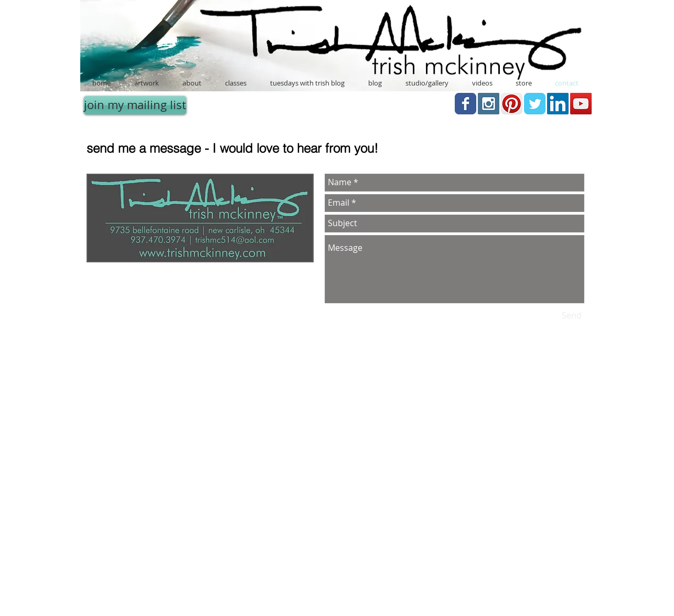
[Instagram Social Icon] (489, 104)
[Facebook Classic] (466, 104)
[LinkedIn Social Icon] (558, 104)
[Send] (572, 316)
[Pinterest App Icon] (512, 104)
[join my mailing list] (135, 105)
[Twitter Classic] (535, 104)
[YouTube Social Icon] (581, 104)
